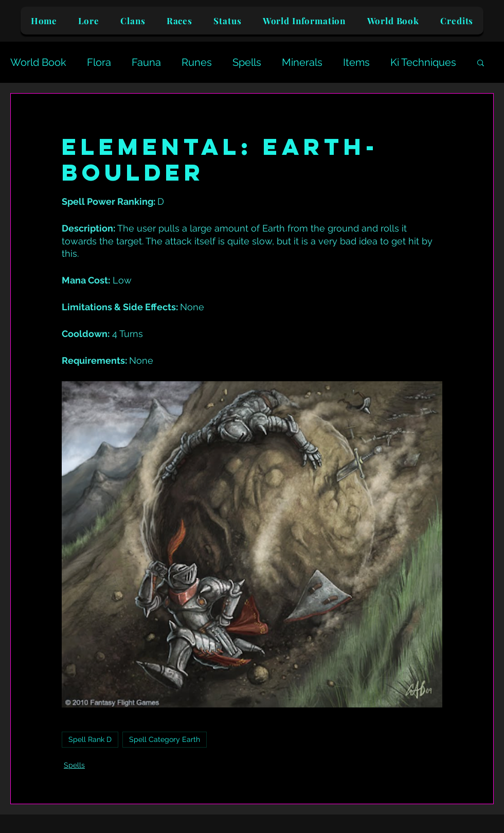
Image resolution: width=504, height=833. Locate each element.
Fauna (146, 62)
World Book (38, 62)
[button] (481, 62)
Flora (99, 62)
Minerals (302, 62)
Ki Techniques (423, 62)
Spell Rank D (90, 739)
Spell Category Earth (165, 739)
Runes (197, 62)
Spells (247, 62)
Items (356, 62)
